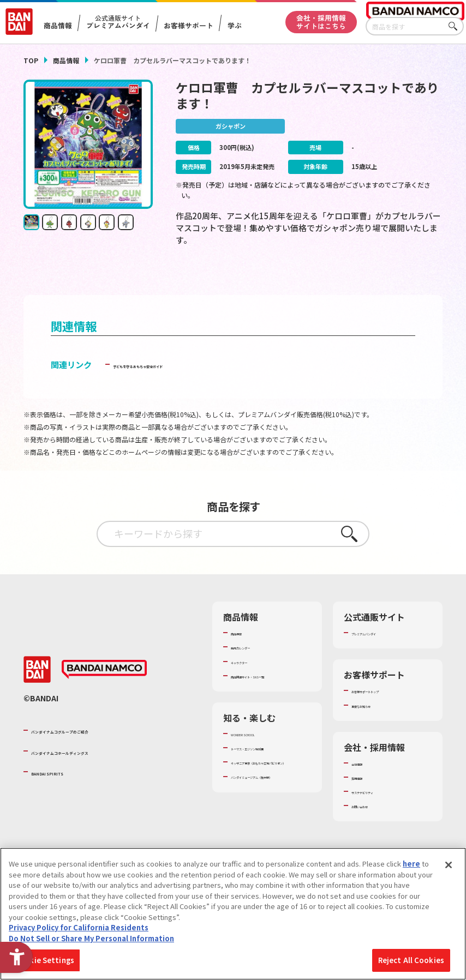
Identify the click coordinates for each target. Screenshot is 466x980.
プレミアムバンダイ (383, 652)
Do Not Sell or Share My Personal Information (91, 938)
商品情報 (66, 60)
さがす (456, 26)
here (411, 864)
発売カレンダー (256, 667)
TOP (31, 60)
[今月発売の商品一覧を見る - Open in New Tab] (378, 279)
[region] (233, 914)
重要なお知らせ (376, 725)
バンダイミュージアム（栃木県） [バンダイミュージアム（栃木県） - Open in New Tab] (266, 831)
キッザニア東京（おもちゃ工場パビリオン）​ (270, 807)
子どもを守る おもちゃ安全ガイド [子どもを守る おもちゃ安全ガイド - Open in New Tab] (175, 384)
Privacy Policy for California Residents (79, 927)
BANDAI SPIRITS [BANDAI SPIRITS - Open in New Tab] (64, 797)
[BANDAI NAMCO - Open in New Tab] (104, 695)
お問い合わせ (373, 825)
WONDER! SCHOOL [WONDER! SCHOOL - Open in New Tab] (261, 763)
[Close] (449, 865)
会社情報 (366, 783)
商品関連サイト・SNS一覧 (270, 700)
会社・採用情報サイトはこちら (321, 22)
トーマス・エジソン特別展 (270, 782)
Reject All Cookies (411, 960)
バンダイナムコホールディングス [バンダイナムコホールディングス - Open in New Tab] (97, 775)
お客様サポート (189, 25)
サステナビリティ (380, 811)
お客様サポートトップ (387, 711)
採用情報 (366, 797)
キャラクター (252, 681)
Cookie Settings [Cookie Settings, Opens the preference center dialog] (44, 960)
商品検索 (245, 652)
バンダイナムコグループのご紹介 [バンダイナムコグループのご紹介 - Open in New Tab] (97, 755)
